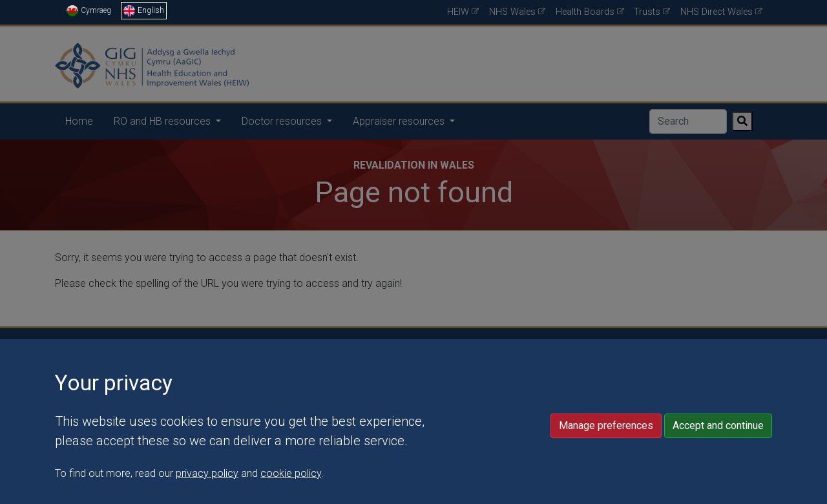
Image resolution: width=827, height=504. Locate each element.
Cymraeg (89, 10)
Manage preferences (606, 464)
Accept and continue (718, 464)
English (144, 10)
